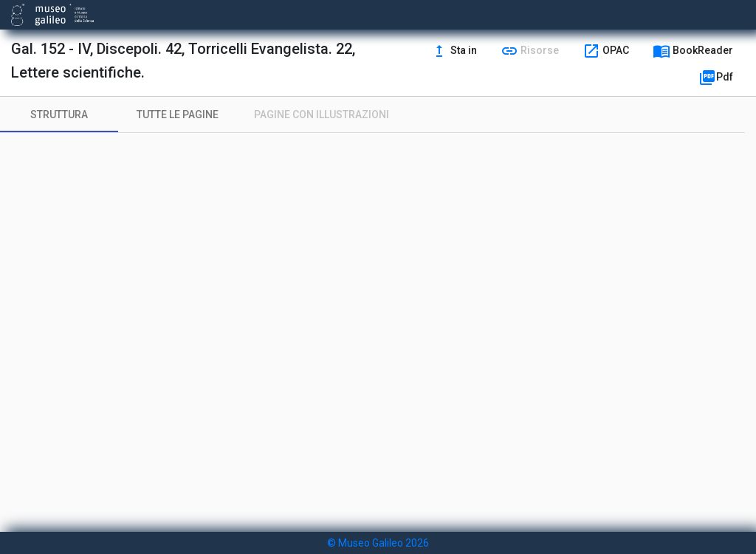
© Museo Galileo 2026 (378, 543)
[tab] (59, 114)
